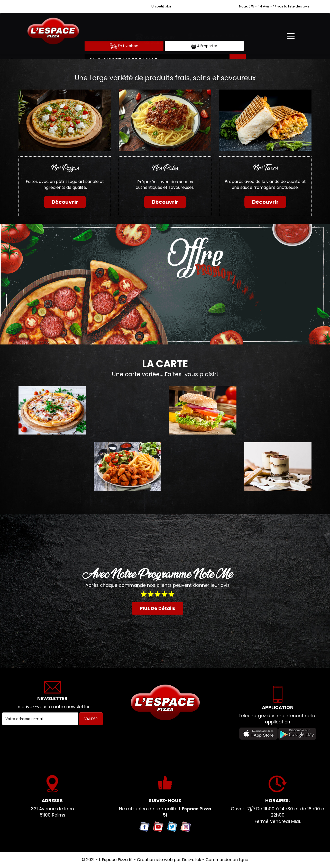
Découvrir (65, 202)
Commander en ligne (227, 860)
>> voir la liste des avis (291, 6)
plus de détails (158, 608)
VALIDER (91, 719)
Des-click (192, 860)
